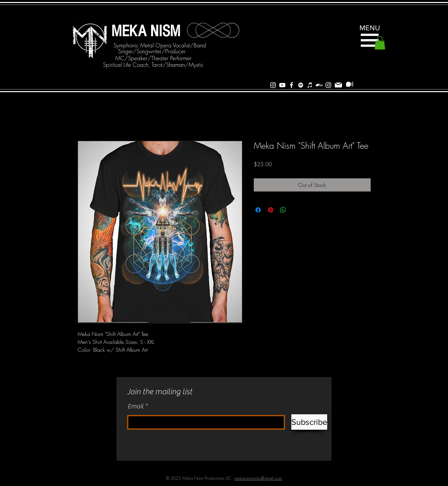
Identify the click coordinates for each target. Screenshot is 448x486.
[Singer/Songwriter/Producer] (152, 51)
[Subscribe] (350, 84)
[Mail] (338, 85)
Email (136, 406)
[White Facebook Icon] (291, 85)
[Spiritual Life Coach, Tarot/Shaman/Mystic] (153, 65)
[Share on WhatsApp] (283, 210)
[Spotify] (301, 85)
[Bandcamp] (319, 85)
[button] (370, 40)
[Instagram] (328, 85)
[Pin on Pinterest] (271, 210)
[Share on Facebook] (258, 210)
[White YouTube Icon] (282, 85)
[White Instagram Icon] (273, 85)
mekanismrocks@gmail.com (258, 478)
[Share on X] (296, 210)
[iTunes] (310, 85)
